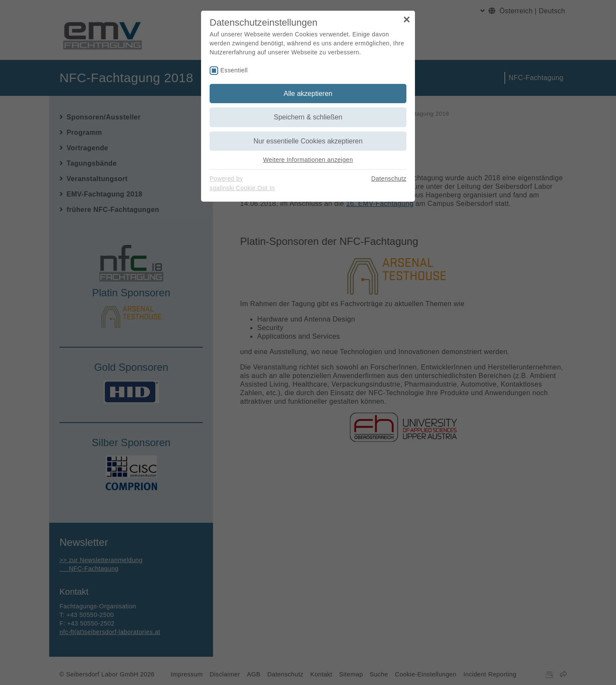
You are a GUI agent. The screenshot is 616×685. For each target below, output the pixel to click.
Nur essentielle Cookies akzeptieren (308, 141)
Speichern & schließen (308, 117)
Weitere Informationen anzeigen (308, 160)
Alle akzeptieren (308, 94)
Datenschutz (389, 179)
